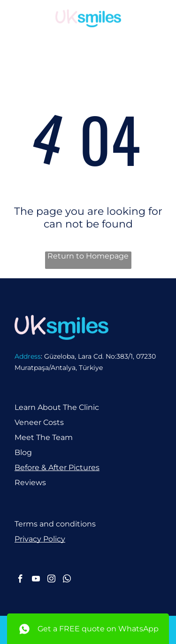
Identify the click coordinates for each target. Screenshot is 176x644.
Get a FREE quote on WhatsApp (98, 629)
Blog (23, 452)
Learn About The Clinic (57, 407)
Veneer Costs (39, 422)
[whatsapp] (67, 580)
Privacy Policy (40, 539)
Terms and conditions (55, 524)
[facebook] (20, 580)
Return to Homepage (88, 256)
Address (28, 356)
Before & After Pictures (57, 467)
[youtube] (36, 580)
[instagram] (51, 580)
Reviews (30, 483)
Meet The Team (44, 437)
